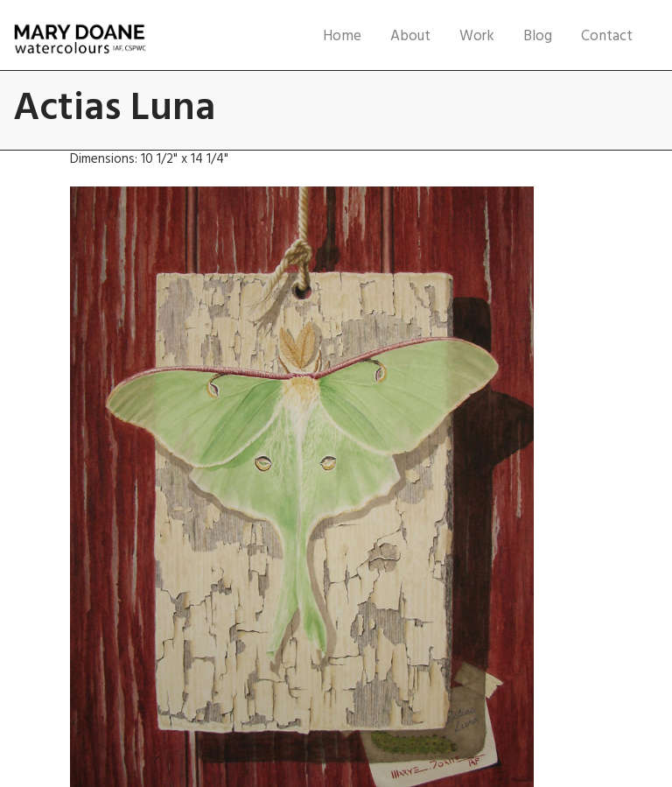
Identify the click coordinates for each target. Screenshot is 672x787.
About (410, 36)
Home (342, 36)
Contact (607, 36)
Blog (538, 36)
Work (477, 36)
